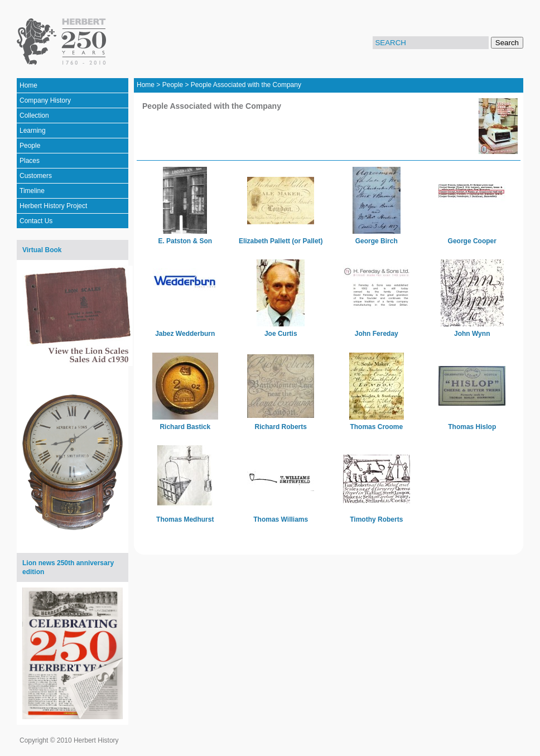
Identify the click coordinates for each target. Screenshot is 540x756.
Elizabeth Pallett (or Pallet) (281, 241)
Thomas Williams (281, 519)
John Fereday (377, 334)
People (30, 146)
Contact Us (36, 221)
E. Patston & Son (185, 241)
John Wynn (472, 334)
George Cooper (472, 241)
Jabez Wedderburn (185, 334)
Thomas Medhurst (185, 519)
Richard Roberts (281, 427)
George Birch (377, 241)
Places (30, 161)
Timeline (32, 191)
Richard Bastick (185, 427)
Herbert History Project (53, 206)
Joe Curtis (281, 334)
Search (507, 43)
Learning (33, 131)
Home (28, 85)
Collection (34, 115)
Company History (45, 100)
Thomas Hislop (472, 427)
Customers (36, 176)
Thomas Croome (376, 427)
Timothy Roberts (376, 519)
